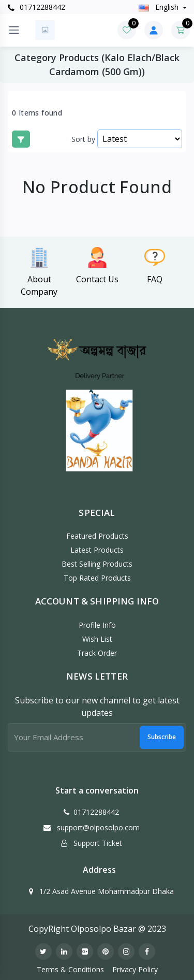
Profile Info (97, 625)
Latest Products (97, 550)
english (160, 7)
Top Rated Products (97, 578)
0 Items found (37, 113)
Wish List (97, 639)
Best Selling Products (97, 564)
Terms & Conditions (70, 969)
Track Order (97, 653)
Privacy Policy (135, 969)
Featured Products (97, 536)
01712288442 (36, 7)
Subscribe (162, 737)
